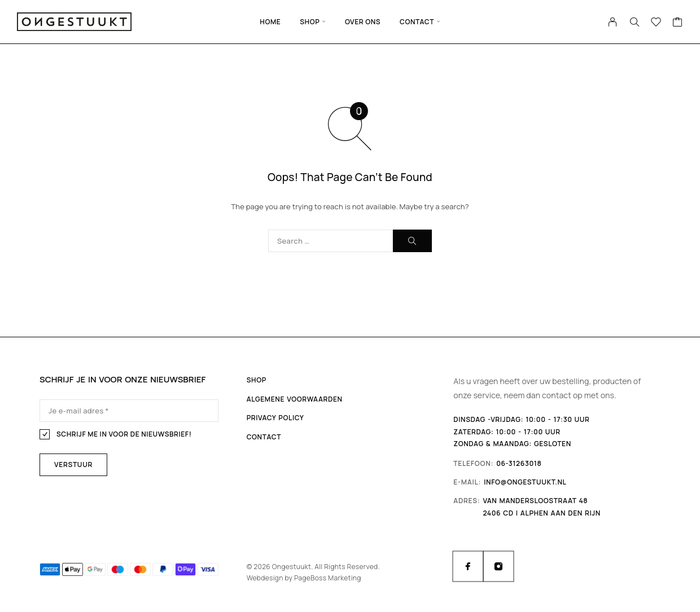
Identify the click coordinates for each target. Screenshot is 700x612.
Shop (310, 22)
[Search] (635, 22)
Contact (417, 22)
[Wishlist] (656, 23)
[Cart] (678, 23)
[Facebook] (468, 566)
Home (270, 22)
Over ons (363, 22)
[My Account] (613, 22)
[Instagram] (498, 566)
